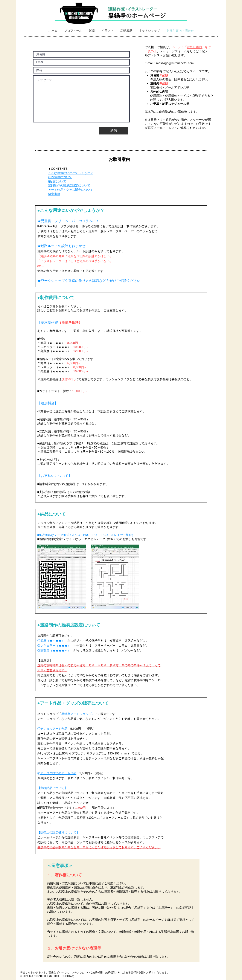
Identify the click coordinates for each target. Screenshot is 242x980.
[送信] (114, 131)
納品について (57, 181)
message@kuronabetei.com (175, 63)
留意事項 (54, 194)
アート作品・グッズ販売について (71, 190)
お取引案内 (194, 47)
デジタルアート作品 (54, 729)
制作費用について (60, 177)
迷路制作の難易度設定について (69, 185)
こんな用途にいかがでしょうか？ (71, 173)
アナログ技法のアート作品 (58, 773)
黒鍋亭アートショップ (76, 714)
